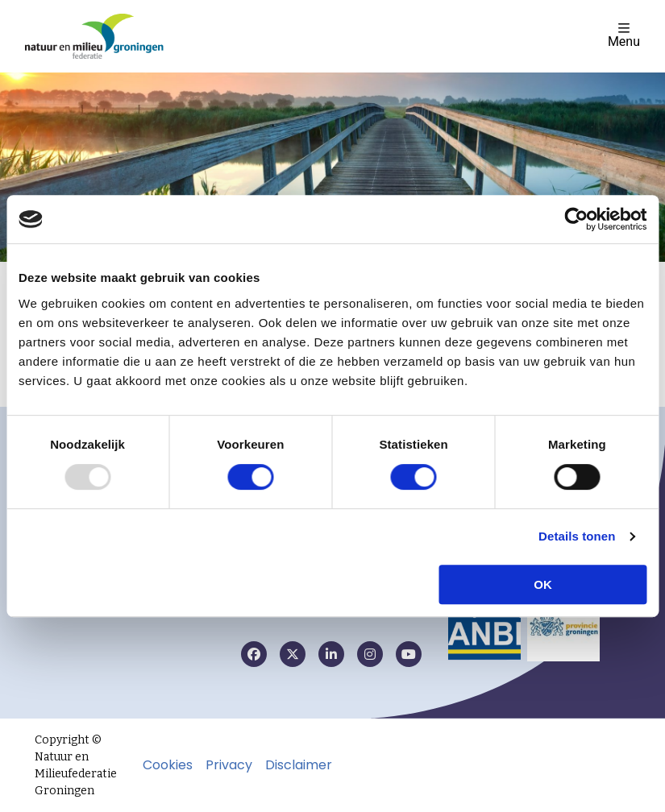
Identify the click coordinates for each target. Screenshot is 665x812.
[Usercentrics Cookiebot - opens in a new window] (576, 219)
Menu (624, 35)
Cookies (168, 765)
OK (543, 584)
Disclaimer (299, 765)
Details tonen (577, 536)
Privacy (229, 765)
